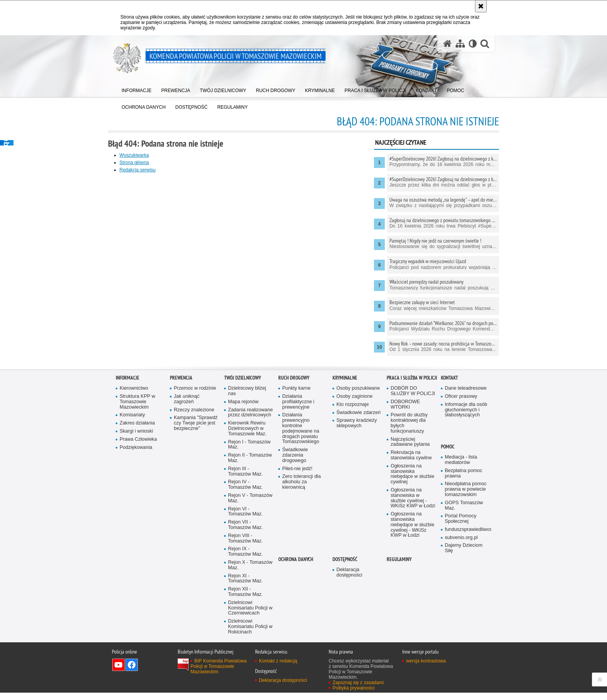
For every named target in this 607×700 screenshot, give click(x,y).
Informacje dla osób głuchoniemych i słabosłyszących (466, 527)
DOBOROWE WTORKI (405, 522)
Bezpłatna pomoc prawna (464, 591)
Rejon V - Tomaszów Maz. (250, 622)
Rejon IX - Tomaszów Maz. (246, 675)
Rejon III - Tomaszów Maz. (246, 595)
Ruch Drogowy (294, 495)
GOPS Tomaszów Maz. (464, 623)
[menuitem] (137, 89)
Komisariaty (132, 533)
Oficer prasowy (461, 514)
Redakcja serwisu (146, 170)
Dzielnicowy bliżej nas (247, 509)
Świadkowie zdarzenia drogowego (295, 573)
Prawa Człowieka (138, 557)
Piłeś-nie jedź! (297, 586)
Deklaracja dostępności (349, 691)
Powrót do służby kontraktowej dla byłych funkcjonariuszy (409, 541)
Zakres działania (137, 541)
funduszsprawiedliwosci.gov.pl (467, 647)
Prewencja (181, 495)
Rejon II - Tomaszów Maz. (250, 581)
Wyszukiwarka (142, 155)
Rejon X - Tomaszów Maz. (250, 689)
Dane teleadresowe (466, 506)
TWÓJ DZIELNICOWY (243, 495)
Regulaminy (399, 677)
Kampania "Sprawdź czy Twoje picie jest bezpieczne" (196, 541)
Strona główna (142, 163)
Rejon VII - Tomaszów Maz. (246, 648)
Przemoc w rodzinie (195, 506)
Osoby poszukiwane (358, 506)
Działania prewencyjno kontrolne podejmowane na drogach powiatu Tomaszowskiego (301, 546)
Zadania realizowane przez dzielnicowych (248, 533)
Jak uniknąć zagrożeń (187, 516)
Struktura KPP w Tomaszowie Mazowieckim (137, 519)
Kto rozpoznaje (353, 522)
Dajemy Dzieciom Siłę (464, 666)
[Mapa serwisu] (460, 44)
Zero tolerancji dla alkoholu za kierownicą (302, 600)
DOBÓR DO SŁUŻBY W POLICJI (413, 509)
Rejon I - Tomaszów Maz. (249, 568)
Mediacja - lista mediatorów (461, 578)
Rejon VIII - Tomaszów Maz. (246, 662)
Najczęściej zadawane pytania (410, 560)
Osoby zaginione (355, 514)
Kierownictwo (134, 506)
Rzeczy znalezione (194, 527)
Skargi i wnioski (136, 549)
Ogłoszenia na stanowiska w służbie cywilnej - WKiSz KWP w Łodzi (409, 619)
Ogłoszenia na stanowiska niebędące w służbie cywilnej (413, 592)
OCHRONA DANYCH (296, 677)
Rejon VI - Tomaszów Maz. (246, 635)
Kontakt (449, 495)
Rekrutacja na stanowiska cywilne (411, 573)
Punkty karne (297, 506)
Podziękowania (136, 565)
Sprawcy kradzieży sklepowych (357, 541)
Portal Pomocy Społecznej (461, 637)
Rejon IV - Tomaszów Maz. (246, 608)
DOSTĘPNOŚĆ (345, 677)
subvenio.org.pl (461, 655)
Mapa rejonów (243, 519)
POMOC (448, 564)
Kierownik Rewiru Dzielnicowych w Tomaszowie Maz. (247, 552)
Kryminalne (345, 495)
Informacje (128, 495)
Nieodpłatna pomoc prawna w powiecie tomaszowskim (466, 607)
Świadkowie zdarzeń (359, 530)
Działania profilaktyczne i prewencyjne (298, 519)
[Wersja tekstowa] (472, 44)
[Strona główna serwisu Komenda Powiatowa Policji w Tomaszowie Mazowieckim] (447, 44)
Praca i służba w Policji (412, 495)
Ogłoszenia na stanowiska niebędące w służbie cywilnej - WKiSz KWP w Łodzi (413, 648)
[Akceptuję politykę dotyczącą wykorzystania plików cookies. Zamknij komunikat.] (481, 6)
